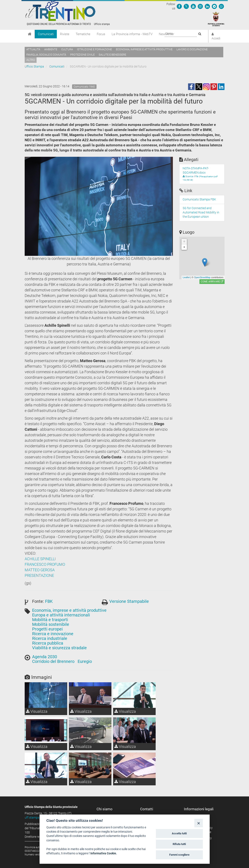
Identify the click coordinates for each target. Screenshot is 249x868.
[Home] (30, 34)
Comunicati (46, 34)
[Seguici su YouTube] (193, 6)
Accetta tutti (179, 833)
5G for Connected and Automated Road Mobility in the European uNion (201, 212)
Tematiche (83, 34)
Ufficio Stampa (34, 66)
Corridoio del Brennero (53, 661)
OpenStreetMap (202, 277)
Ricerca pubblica (48, 643)
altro (31, 60)
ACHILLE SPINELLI (40, 559)
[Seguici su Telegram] (214, 6)
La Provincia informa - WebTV (132, 34)
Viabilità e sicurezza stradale (59, 648)
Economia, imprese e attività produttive (144, 49)
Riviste (65, 34)
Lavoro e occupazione (192, 49)
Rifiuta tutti (179, 844)
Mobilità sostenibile (51, 624)
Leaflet (186, 277)
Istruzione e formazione (94, 49)
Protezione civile (82, 55)
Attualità (33, 49)
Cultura (67, 49)
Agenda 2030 (45, 657)
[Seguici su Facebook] (179, 6)
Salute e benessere (112, 55)
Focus (101, 34)
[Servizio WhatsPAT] (221, 6)
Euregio (85, 661)
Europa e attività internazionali (61, 615)
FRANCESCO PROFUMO (45, 564)
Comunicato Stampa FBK (199, 199)
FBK (49, 601)
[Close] (198, 823)
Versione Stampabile (129, 601)
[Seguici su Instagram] (200, 6)
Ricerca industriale (50, 638)
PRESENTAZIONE (39, 575)
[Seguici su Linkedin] (207, 6)
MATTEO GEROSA (40, 570)
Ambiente (51, 49)
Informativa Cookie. (104, 853)
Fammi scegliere (179, 855)
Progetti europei (47, 629)
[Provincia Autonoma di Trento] (216, 19)
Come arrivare (212, 282)
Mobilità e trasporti (50, 620)
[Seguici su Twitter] (186, 6)
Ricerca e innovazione (53, 634)
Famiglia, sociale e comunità (46, 55)
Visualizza (37, 711)
